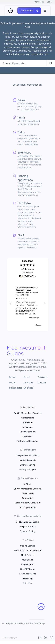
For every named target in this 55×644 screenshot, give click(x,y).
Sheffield (28, 388)
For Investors (29, 407)
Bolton (13, 377)
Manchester (16, 388)
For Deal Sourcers (29, 478)
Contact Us (39, 2)
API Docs (29, 540)
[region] (27, 303)
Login (49, 2)
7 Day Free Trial (29, 11)
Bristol (27, 377)
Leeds (12, 383)
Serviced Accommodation (29, 516)
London (42, 383)
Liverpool (28, 383)
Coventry (43, 377)
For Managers (29, 450)
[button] (10, 303)
